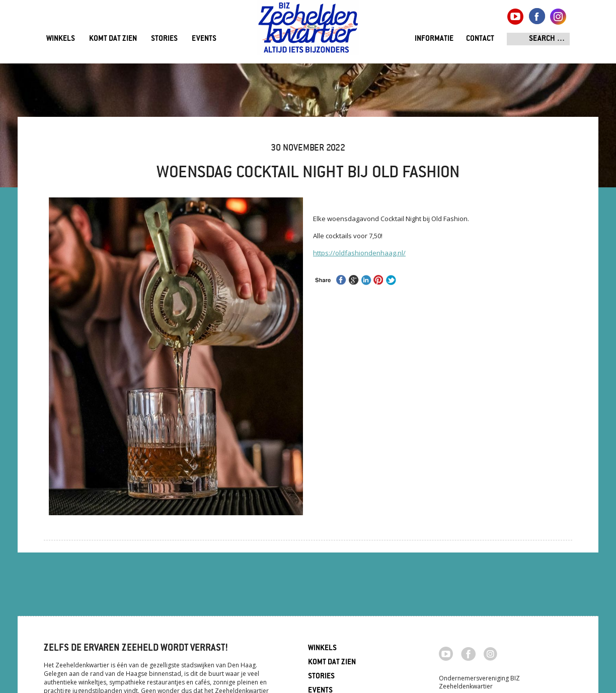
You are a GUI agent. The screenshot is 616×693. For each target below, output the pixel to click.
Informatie (434, 39)
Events (204, 39)
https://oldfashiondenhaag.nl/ (359, 253)
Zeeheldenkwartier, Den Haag (308, 31)
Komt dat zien (113, 39)
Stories (164, 39)
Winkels (61, 39)
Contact (480, 39)
